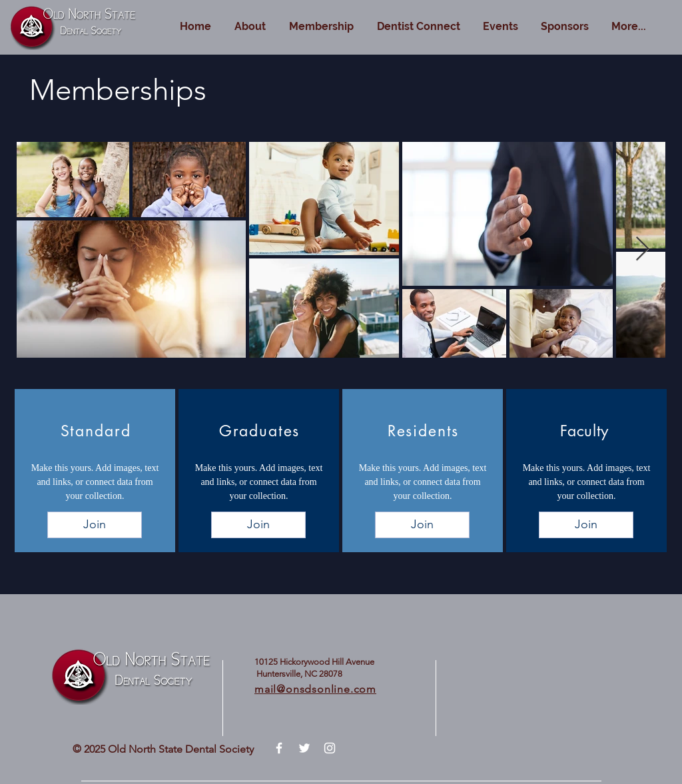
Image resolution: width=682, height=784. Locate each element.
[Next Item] (642, 249)
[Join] (95, 525)
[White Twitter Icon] (304, 748)
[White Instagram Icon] (330, 748)
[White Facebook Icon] (279, 748)
